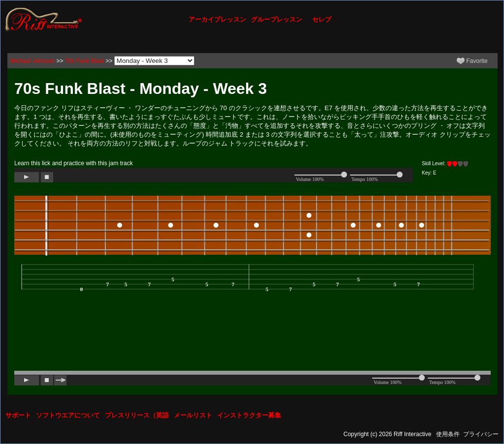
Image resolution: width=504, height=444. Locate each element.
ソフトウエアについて (68, 415)
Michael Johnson (32, 61)
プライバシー (481, 434)
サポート (18, 415)
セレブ (322, 19)
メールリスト (193, 415)
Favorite (472, 61)
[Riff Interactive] (44, 19)
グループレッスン (277, 19)
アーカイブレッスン (217, 19)
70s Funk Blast (84, 61)
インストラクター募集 (249, 415)
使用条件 (448, 434)
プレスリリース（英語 (137, 415)
